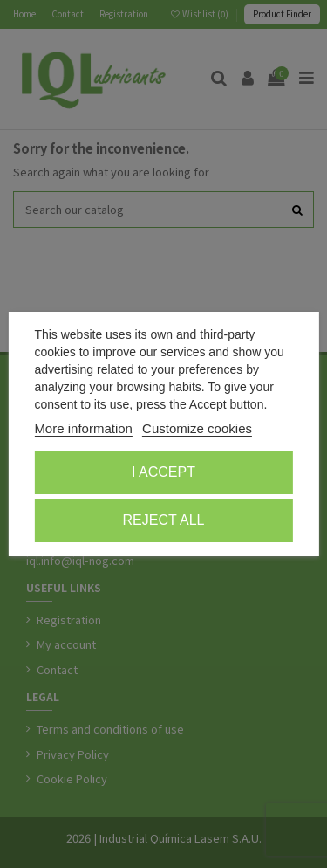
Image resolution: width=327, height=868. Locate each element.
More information (83, 428)
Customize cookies (197, 428)
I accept (163, 472)
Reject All (164, 520)
